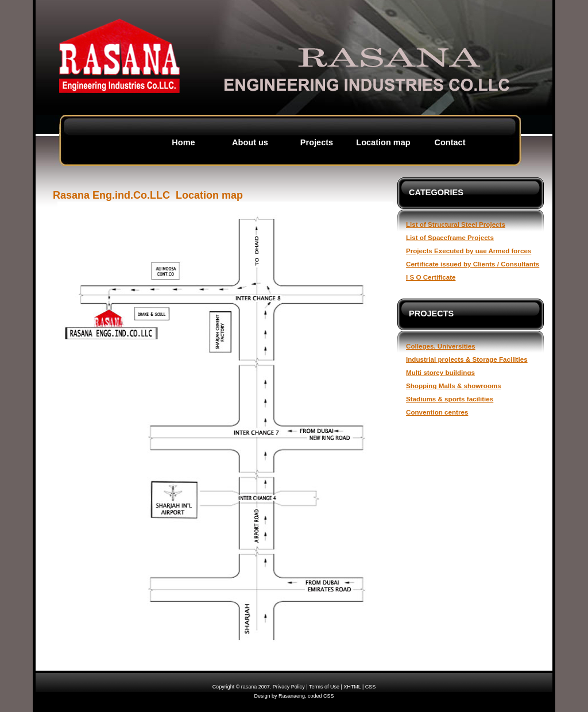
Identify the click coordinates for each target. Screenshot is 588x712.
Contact (450, 142)
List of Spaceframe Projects (450, 237)
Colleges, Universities (441, 346)
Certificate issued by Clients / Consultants (473, 264)
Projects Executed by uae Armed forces (469, 251)
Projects (317, 142)
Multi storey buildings (440, 372)
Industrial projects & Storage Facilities (467, 359)
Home (183, 142)
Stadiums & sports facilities (450, 399)
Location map (383, 142)
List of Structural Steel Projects (456, 224)
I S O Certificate (431, 277)
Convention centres (437, 412)
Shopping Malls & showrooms (454, 386)
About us (250, 142)
